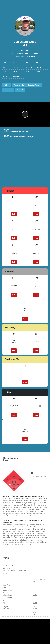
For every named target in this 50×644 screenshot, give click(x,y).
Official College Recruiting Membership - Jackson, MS (23, 136)
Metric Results (19, 85)
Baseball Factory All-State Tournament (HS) (23, 131)
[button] (25, 114)
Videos (7, 85)
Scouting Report (34, 85)
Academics (8, 90)
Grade (36, 351)
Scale (14, 214)
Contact (20, 90)
